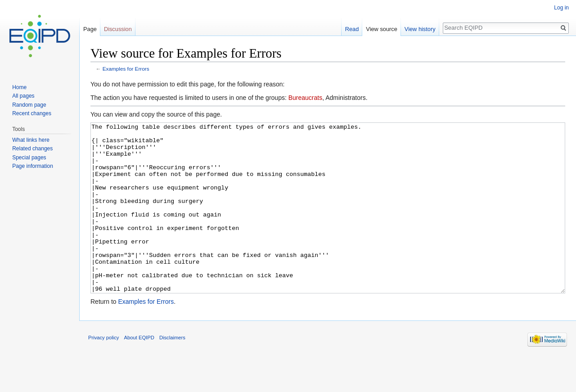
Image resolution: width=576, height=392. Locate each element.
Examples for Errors (126, 69)
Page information (33, 166)
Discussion (118, 29)
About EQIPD (139, 371)
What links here (31, 140)
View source (381, 29)
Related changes (32, 149)
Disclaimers (172, 371)
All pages (23, 96)
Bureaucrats (305, 98)
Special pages (29, 158)
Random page (29, 105)
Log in (561, 8)
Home (19, 87)
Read (352, 29)
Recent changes (32, 113)
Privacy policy (103, 371)
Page (90, 29)
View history (420, 29)
